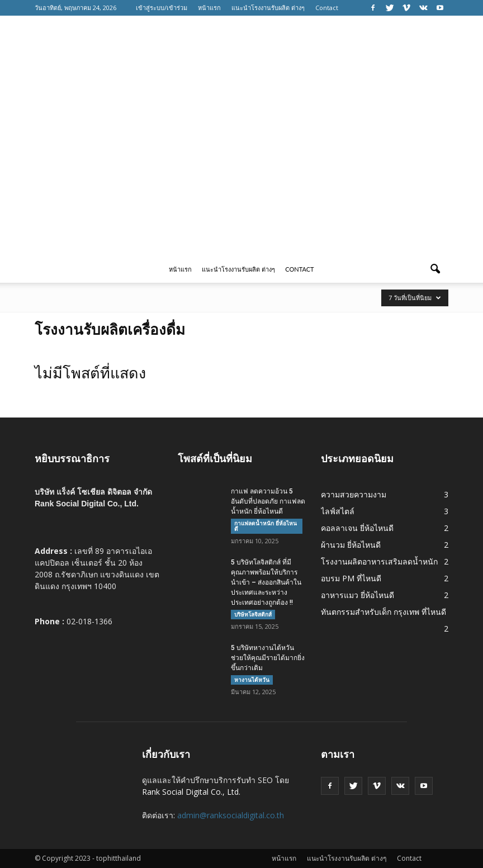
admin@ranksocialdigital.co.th (231, 815)
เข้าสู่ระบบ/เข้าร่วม (162, 8)
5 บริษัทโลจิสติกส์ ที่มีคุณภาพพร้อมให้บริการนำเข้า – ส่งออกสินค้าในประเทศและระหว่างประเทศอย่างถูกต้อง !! (266, 582)
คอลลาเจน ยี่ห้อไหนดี (357, 528)
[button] (435, 269)
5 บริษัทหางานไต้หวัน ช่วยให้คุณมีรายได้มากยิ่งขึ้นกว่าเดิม (268, 658)
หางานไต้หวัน (252, 680)
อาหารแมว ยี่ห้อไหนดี (357, 595)
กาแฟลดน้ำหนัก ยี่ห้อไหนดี (266, 526)
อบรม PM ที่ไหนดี (351, 578)
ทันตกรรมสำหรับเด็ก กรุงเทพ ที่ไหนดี (383, 612)
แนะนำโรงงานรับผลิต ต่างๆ (268, 8)
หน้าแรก (209, 8)
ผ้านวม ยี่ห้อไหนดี (351, 545)
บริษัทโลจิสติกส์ (253, 614)
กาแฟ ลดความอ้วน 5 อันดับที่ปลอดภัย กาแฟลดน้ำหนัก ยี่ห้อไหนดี (268, 501)
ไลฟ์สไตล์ (338, 511)
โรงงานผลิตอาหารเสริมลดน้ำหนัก (379, 561)
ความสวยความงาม (354, 494)
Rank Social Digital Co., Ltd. (191, 792)
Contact (327, 8)
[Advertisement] (241, 172)
